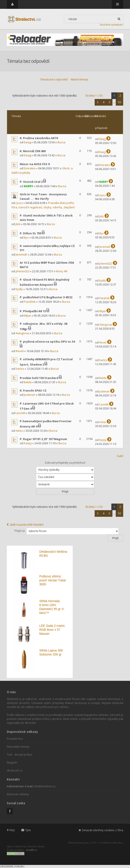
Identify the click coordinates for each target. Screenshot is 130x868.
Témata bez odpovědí (54, 79)
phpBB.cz (32, 850)
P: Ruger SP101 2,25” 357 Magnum (43, 439)
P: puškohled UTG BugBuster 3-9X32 (46, 297)
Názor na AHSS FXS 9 (35, 164)
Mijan (28, 315)
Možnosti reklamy (18, 794)
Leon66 (20, 413)
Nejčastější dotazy (18, 747)
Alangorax (22, 333)
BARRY (29, 186)
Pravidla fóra (15, 739)
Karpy (28, 443)
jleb (18, 224)
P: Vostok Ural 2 (31, 182)
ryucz (19, 203)
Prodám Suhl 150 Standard (39, 378)
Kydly (19, 289)
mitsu (19, 431)
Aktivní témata (79, 79)
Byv (26, 237)
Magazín (12, 763)
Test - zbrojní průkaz (20, 755)
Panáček (30, 302)
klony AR (62, 271)
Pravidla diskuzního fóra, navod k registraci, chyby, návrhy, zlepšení (43, 205)
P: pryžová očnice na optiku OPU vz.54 (47, 342)
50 (119, 102)
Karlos (20, 369)
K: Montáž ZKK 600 (33, 151)
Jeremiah (22, 254)
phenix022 (23, 271)
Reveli (20, 351)
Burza (61, 142)
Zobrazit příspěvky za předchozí (65, 467)
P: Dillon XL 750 (31, 233)
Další (120, 456)
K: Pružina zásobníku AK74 (39, 138)
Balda (28, 382)
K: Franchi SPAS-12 (33, 390)
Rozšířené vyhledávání (112, 25)
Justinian (30, 395)
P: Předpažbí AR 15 (33, 311)
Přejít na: (20, 531)
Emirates (30, 168)
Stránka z (94, 96)
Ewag (27, 142)
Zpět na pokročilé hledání (25, 525)
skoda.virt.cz (15, 770)
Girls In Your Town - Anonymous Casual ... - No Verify (43, 196)
